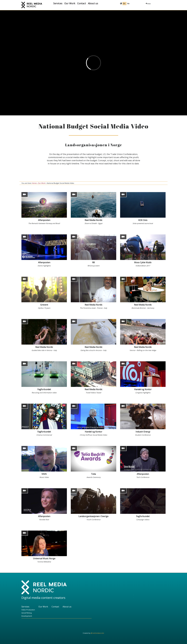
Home (34, 183)
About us (93, 3)
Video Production (28, 610)
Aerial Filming (26, 613)
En (124, 4)
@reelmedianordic (97, 633)
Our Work (70, 3)
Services (58, 3)
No (128, 4)
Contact (82, 3)
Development (27, 616)
